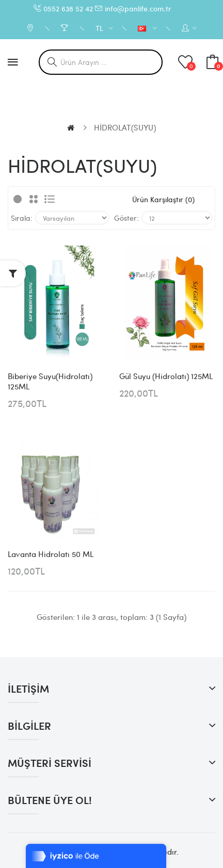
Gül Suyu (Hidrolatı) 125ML (166, 376)
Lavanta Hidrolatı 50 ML (51, 554)
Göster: (126, 218)
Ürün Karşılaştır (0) (163, 199)
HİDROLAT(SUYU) (125, 127)
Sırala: (22, 218)
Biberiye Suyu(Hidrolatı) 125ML (50, 381)
